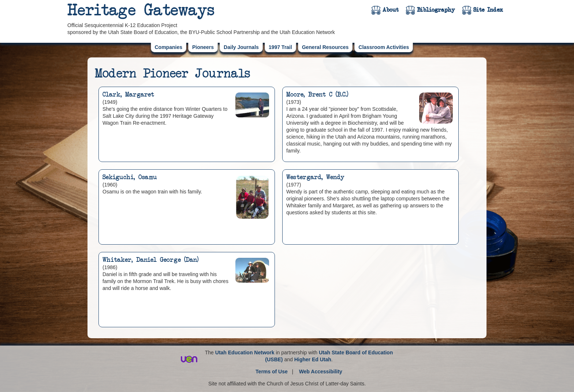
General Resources (325, 47)
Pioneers (203, 47)
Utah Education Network (245, 353)
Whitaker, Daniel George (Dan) (150, 260)
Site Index (488, 10)
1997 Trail (280, 47)
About (391, 10)
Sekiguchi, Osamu (130, 177)
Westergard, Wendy (315, 177)
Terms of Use (272, 372)
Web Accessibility (321, 372)
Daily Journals (241, 47)
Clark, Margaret (128, 95)
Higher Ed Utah (313, 359)
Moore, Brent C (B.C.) (317, 95)
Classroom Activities (384, 47)
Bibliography (436, 10)
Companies (169, 47)
